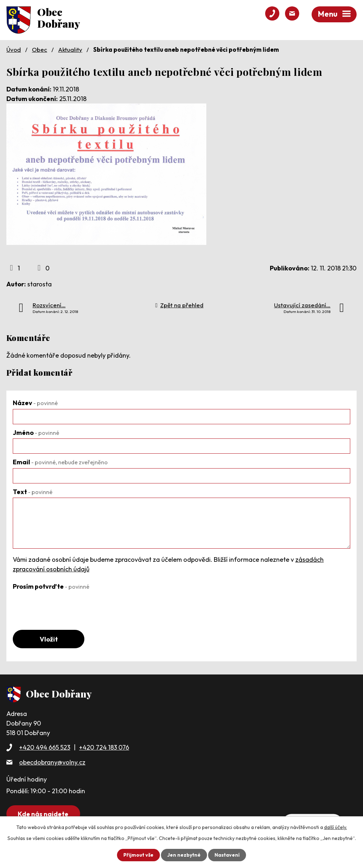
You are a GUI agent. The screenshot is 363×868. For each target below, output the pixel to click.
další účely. (336, 827)
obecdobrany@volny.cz (52, 762)
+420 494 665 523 (45, 747)
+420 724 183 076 (104, 747)
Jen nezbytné (184, 855)
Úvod (14, 49)
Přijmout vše (138, 855)
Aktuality (70, 49)
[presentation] (67, 606)
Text (33, 492)
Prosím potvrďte (51, 586)
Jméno (36, 433)
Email (60, 462)
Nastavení (227, 855)
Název (35, 403)
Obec (40, 49)
